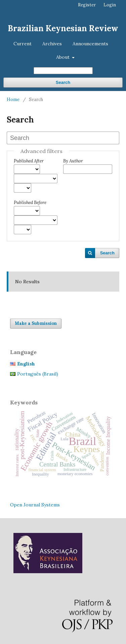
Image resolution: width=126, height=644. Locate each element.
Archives (52, 44)
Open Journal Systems (35, 505)
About (64, 57)
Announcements (90, 44)
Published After (29, 161)
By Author (73, 161)
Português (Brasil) (38, 374)
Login (110, 5)
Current (23, 44)
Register (87, 5)
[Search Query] (63, 71)
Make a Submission (36, 323)
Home (13, 100)
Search (63, 82)
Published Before (30, 203)
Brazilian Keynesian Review (63, 28)
